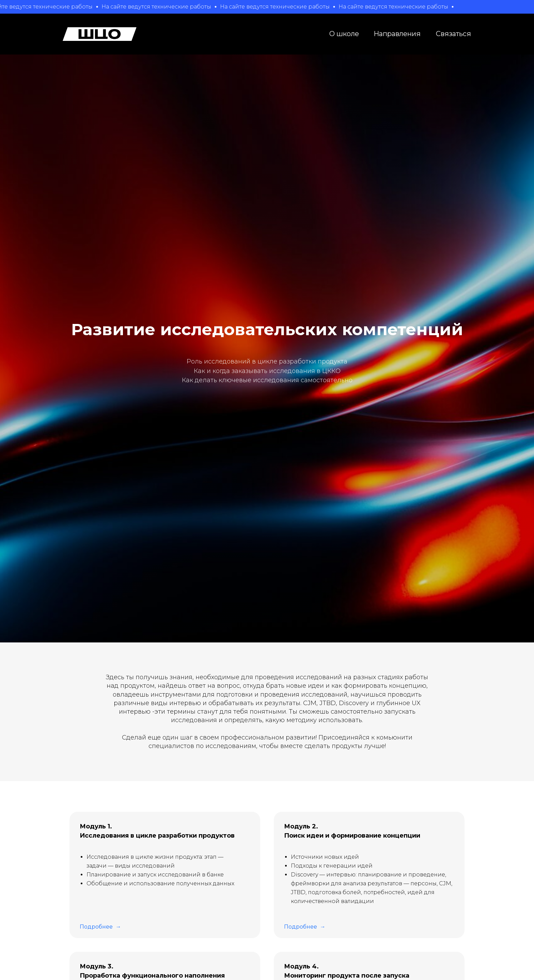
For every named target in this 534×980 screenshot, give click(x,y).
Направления (397, 34)
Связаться (453, 34)
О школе (344, 34)
